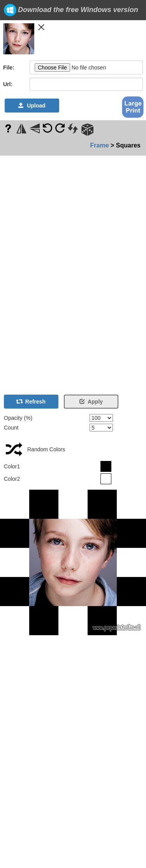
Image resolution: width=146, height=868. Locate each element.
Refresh (31, 402)
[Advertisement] (23, 272)
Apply (91, 402)
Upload (32, 106)
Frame (100, 145)
